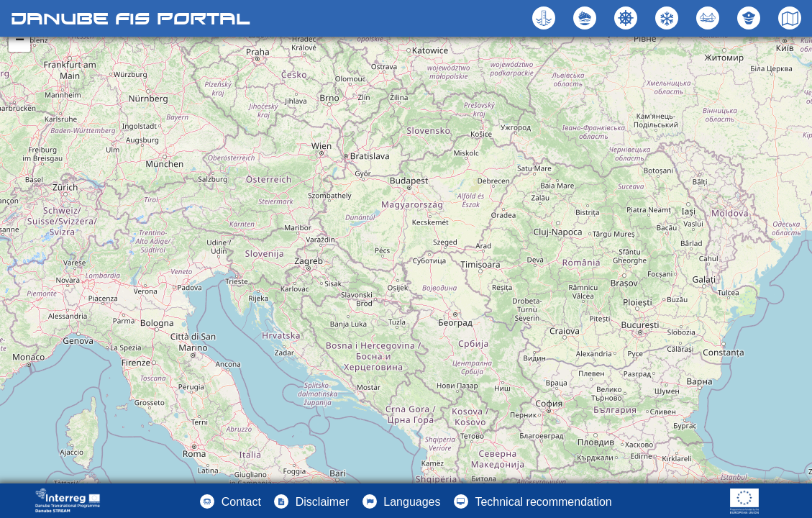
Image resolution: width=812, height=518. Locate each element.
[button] (710, 18)
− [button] (20, 41)
